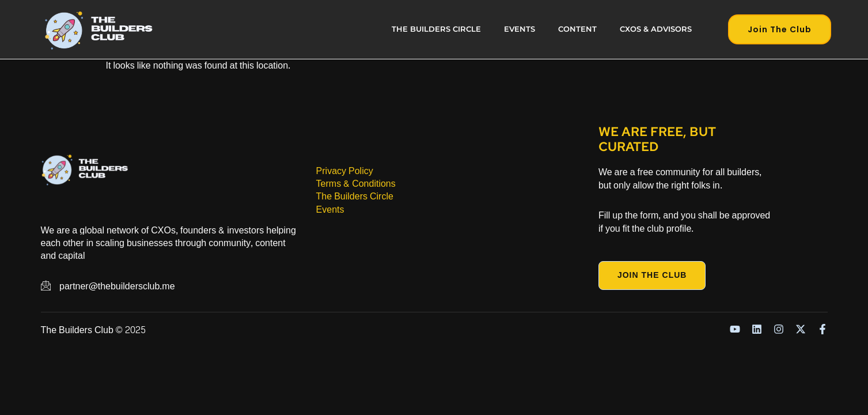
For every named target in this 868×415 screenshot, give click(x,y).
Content (577, 29)
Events (520, 29)
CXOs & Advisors (656, 29)
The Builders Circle (436, 29)
